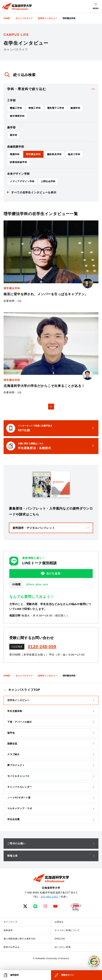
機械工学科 (16, 108)
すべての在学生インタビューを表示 (34, 192)
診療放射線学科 (18, 162)
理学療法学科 (33, 154)
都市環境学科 (17, 116)
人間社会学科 (48, 181)
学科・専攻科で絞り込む (27, 89)
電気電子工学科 (56, 108)
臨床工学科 (74, 154)
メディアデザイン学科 (22, 181)
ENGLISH (60, 939)
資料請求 (8, 930)
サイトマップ (10, 922)
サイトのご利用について (67, 930)
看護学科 (15, 154)
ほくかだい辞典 (63, 947)
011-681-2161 (50, 897)
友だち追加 (51, 574)
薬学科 (14, 135)
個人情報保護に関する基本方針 (20, 939)
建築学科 (75, 108)
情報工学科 (35, 108)
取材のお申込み (12, 947)
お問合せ (59, 922)
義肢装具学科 (54, 154)
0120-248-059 (42, 647)
